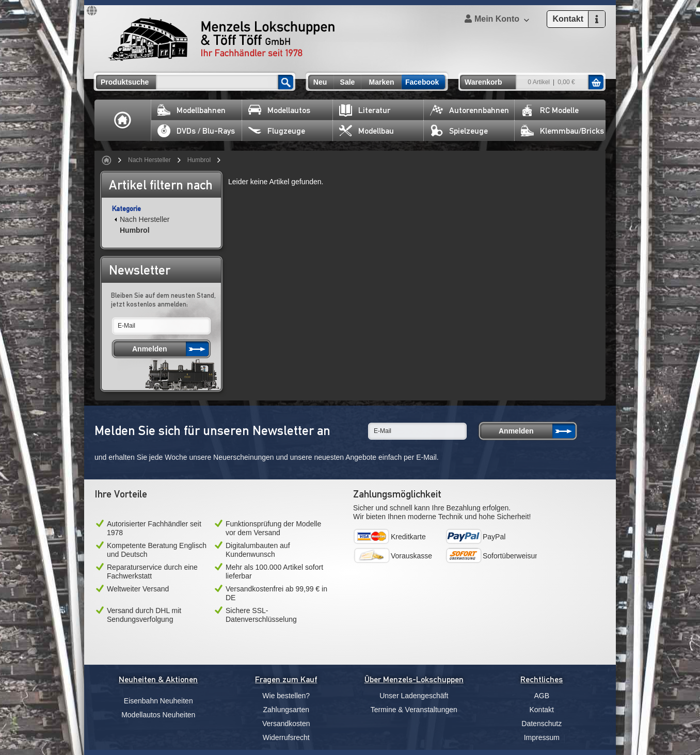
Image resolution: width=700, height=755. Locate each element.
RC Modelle (550, 110)
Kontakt (542, 710)
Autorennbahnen (470, 110)
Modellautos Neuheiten (158, 715)
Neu (320, 82)
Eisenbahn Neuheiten (158, 701)
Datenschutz (542, 724)
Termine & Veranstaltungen (414, 710)
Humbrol (199, 160)
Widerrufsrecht (286, 737)
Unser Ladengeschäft (414, 696)
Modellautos (279, 110)
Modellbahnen (192, 110)
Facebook (422, 82)
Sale (348, 82)
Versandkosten (286, 724)
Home (123, 120)
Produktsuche (125, 82)
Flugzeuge (277, 131)
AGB (542, 696)
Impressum (542, 737)
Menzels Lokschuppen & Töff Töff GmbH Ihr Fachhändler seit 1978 (221, 39)
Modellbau (367, 131)
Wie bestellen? (286, 696)
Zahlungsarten (286, 710)
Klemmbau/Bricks (562, 131)
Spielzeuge (459, 131)
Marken (381, 82)
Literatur (365, 110)
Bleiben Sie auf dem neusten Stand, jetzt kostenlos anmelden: (163, 300)
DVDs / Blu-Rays (196, 131)
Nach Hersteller (149, 160)
